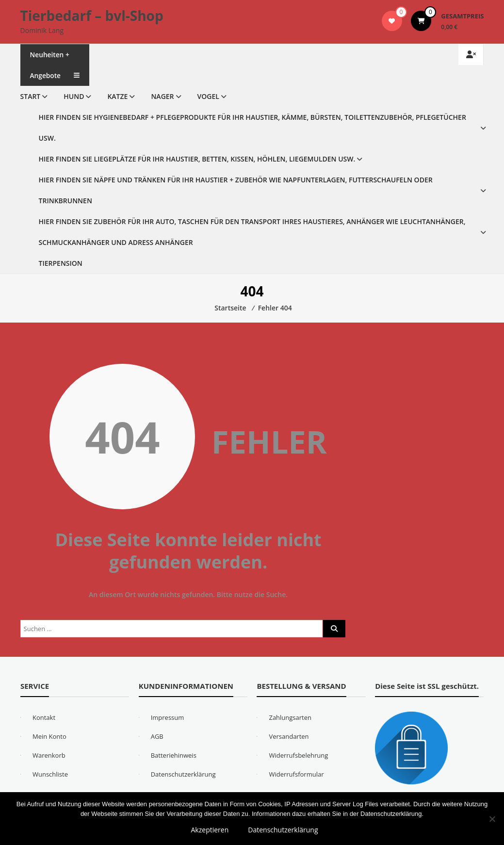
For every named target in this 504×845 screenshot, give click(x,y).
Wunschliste (50, 774)
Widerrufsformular (296, 774)
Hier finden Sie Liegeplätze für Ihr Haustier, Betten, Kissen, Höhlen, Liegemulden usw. (197, 159)
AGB (157, 736)
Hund (74, 96)
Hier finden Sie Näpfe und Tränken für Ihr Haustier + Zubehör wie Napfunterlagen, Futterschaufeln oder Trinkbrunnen (236, 190)
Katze (117, 96)
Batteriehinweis (174, 755)
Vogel (208, 96)
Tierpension (61, 263)
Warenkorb (49, 755)
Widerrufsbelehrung (298, 755)
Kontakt (44, 717)
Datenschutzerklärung (183, 774)
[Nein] (492, 819)
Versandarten (289, 736)
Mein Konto (49, 736)
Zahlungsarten (290, 717)
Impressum (168, 717)
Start (31, 96)
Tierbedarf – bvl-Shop (92, 16)
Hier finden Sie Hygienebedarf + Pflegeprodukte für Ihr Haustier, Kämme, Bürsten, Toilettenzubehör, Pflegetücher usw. (252, 128)
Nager (162, 96)
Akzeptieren (210, 830)
